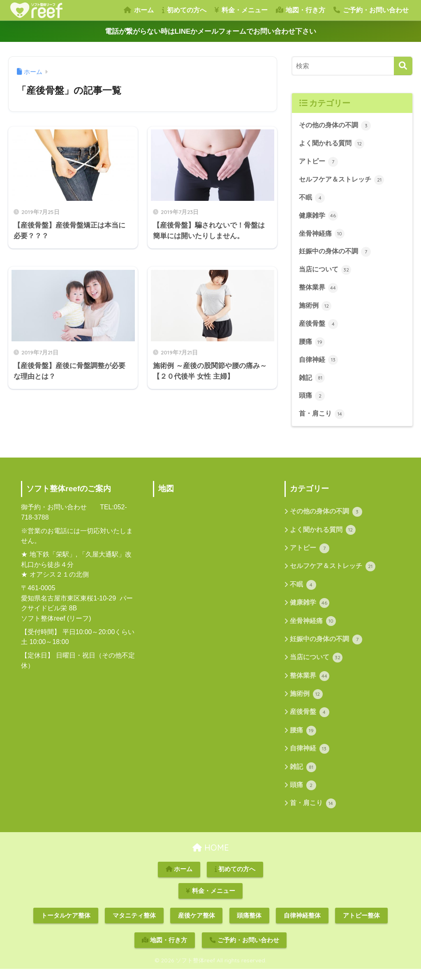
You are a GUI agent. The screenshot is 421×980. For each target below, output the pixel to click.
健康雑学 (319, 217)
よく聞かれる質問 (333, 144)
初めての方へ (184, 10)
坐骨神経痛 (323, 236)
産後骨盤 (319, 328)
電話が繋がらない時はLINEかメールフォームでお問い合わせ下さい (211, 31)
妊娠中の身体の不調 (337, 254)
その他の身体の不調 (337, 126)
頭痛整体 (249, 927)
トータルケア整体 (66, 927)
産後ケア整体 (197, 927)
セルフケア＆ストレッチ (344, 181)
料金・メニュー (241, 10)
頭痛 (312, 401)
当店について (326, 273)
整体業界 (319, 291)
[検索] (403, 66)
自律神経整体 (302, 927)
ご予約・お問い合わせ (371, 10)
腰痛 (312, 346)
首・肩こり (323, 419)
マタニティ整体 (134, 927)
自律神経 (319, 364)
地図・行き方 (301, 10)
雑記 (312, 383)
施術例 (316, 309)
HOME (211, 859)
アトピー (319, 162)
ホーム (139, 10)
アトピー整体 (361, 927)
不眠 (312, 199)
